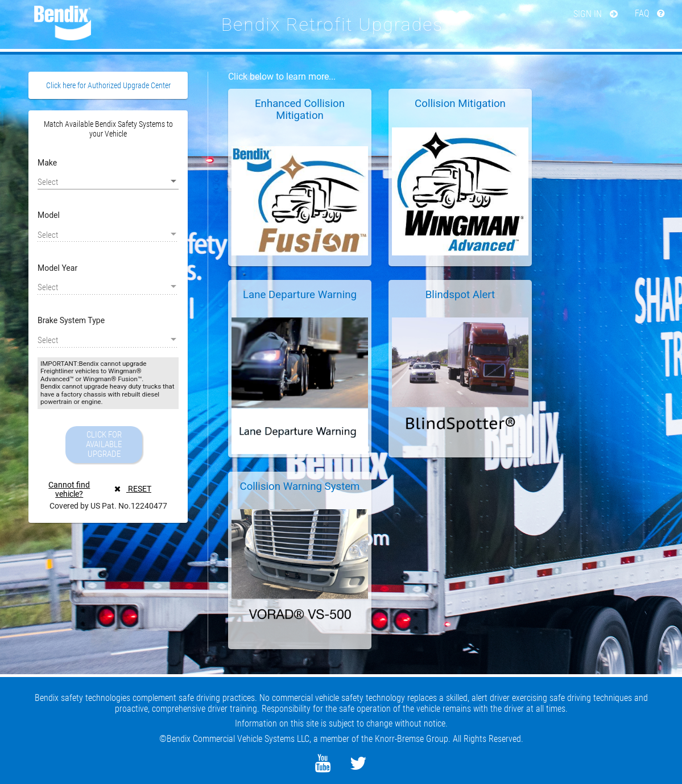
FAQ (650, 13)
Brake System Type (71, 320)
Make (47, 163)
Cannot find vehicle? (69, 489)
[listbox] (108, 181)
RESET (133, 489)
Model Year (57, 268)
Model (49, 215)
